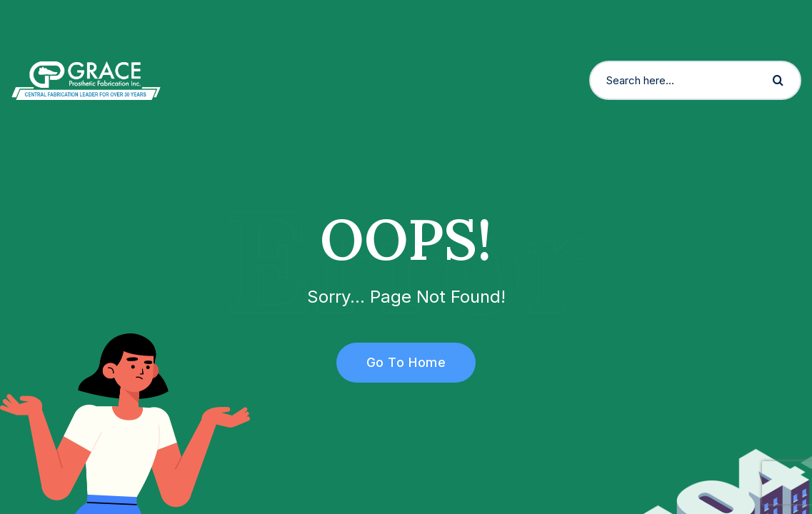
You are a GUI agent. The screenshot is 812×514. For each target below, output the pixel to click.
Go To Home (398, 362)
